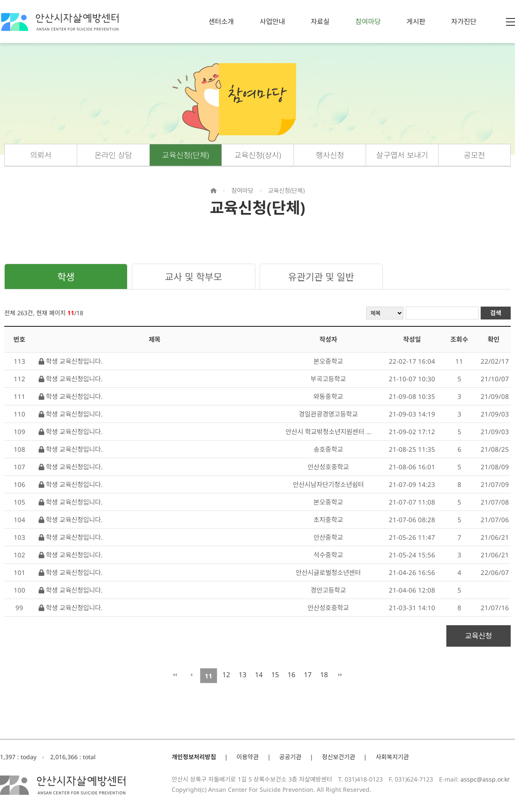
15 (275, 675)
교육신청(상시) (258, 155)
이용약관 (248, 757)
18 (324, 675)
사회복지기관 (392, 757)
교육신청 (479, 636)
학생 (66, 277)
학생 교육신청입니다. (71, 361)
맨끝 (340, 675)
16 (291, 675)
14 (259, 675)
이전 (191, 675)
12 (226, 675)
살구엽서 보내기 (402, 155)
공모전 (475, 155)
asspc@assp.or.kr (485, 779)
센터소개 (221, 21)
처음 (175, 675)
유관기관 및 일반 (321, 277)
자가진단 (464, 21)
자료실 (320, 21)
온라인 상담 (113, 155)
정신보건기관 (338, 757)
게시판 (416, 21)
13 (242, 675)
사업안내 (272, 21)
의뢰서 (41, 155)
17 (308, 675)
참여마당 (368, 21)
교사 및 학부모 (193, 277)
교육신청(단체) (186, 155)
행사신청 (330, 155)
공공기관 (291, 757)
